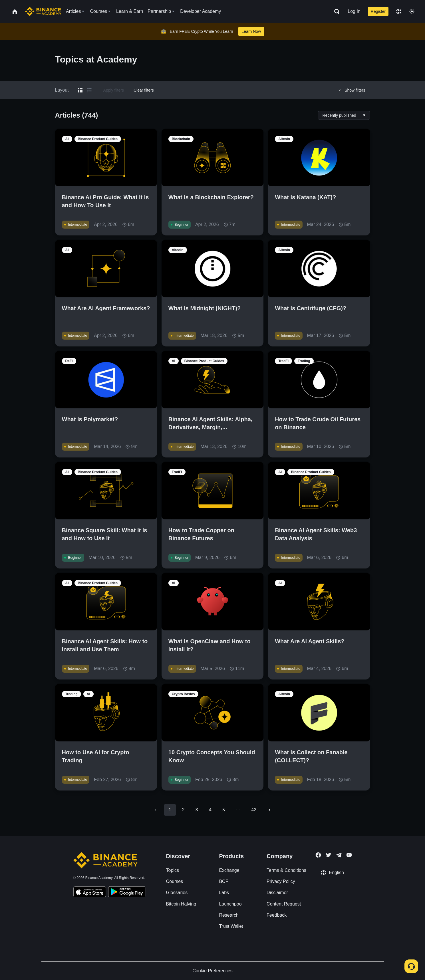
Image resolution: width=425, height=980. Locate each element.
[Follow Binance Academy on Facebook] (318, 855)
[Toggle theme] (412, 11)
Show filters (351, 90)
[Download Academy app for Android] (127, 893)
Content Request (284, 904)
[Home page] (43, 11)
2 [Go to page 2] (183, 810)
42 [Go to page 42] (254, 810)
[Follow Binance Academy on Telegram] (339, 855)
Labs (224, 893)
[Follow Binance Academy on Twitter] (329, 855)
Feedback (277, 915)
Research (229, 915)
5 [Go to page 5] (224, 810)
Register (378, 11)
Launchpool (231, 904)
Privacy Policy (281, 881)
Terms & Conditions (286, 870)
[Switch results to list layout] (89, 90)
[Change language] (399, 11)
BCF (223, 881)
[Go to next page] (269, 810)
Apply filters (114, 90)
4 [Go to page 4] (210, 810)
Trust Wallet (231, 926)
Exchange (229, 870)
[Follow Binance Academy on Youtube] (349, 855)
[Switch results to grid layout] (80, 90)
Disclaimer (277, 893)
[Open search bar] (335, 11)
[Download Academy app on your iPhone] (90, 893)
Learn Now (251, 31)
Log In (354, 11)
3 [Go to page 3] (197, 810)
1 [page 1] (170, 810)
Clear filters (144, 90)
